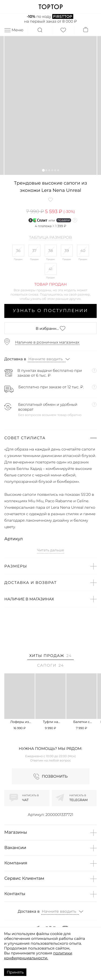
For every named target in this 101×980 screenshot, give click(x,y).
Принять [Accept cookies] (15, 972)
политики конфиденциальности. (38, 955)
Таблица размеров (50, 238)
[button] (43, 170)
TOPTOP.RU (50, 7)
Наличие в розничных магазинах (47, 342)
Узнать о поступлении (50, 311)
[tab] (50, 657)
